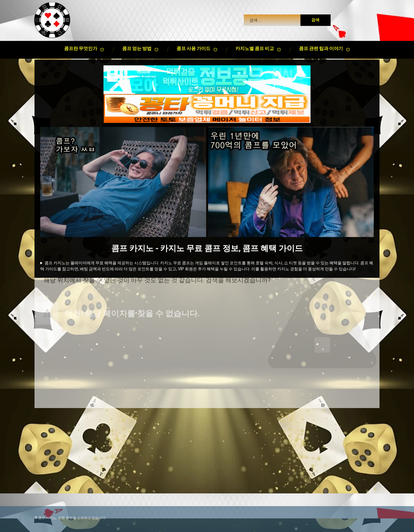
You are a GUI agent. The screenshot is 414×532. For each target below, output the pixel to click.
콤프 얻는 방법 (137, 49)
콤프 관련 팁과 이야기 (321, 49)
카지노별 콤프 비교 (255, 49)
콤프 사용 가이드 (193, 49)
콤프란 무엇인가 (81, 49)
